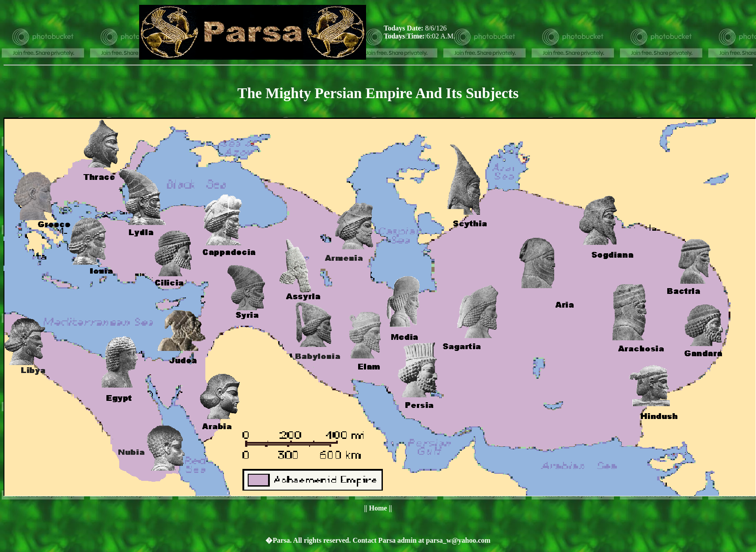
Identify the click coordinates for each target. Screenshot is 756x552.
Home (378, 508)
